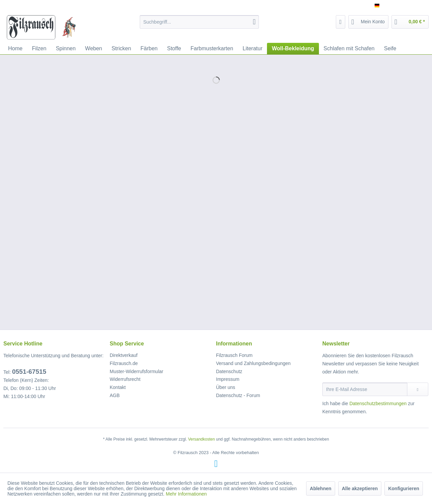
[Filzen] (39, 49)
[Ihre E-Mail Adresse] (365, 389)
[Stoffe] (174, 49)
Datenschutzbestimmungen (378, 403)
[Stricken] (122, 49)
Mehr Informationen (186, 494)
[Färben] (149, 49)
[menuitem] (199, 22)
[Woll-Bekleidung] (293, 49)
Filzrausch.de (124, 363)
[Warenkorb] (410, 22)
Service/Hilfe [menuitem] (411, 5)
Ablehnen (321, 488)
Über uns (226, 387)
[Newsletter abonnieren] (418, 389)
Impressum (228, 379)
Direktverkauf (124, 355)
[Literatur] (253, 49)
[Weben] (93, 49)
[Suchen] (254, 22)
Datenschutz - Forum (238, 395)
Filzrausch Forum (234, 355)
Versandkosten (201, 439)
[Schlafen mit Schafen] (349, 49)
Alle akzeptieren (360, 488)
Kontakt (118, 387)
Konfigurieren (404, 488)
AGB (115, 395)
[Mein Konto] (368, 22)
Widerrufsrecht (125, 379)
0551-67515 (29, 372)
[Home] (15, 49)
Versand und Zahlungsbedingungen (253, 363)
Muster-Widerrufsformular (137, 371)
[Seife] (390, 49)
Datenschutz (229, 371)
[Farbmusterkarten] (212, 49)
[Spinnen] (66, 49)
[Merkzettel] (341, 22)
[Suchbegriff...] (199, 22)
